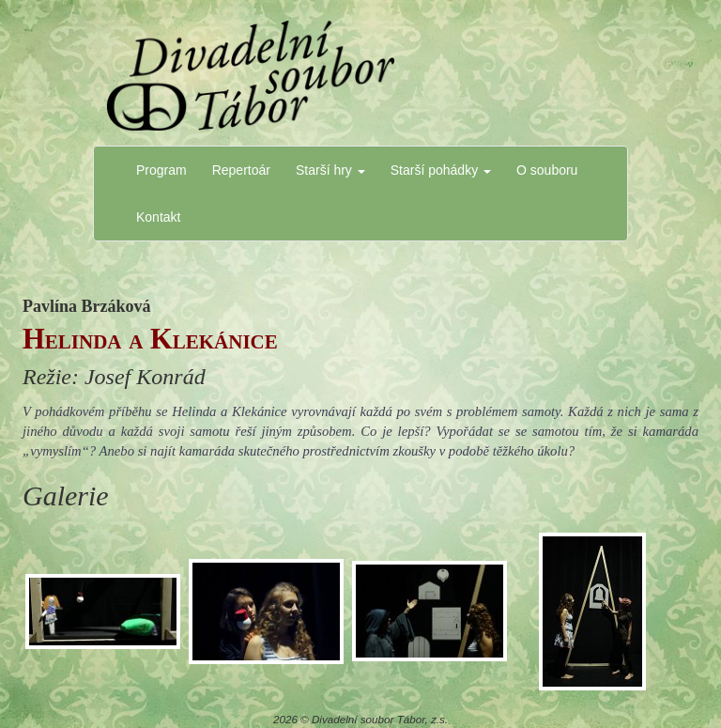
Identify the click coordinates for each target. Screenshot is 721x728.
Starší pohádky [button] (441, 170)
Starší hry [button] (330, 170)
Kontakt (158, 217)
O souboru (547, 170)
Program (161, 170)
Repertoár (241, 170)
